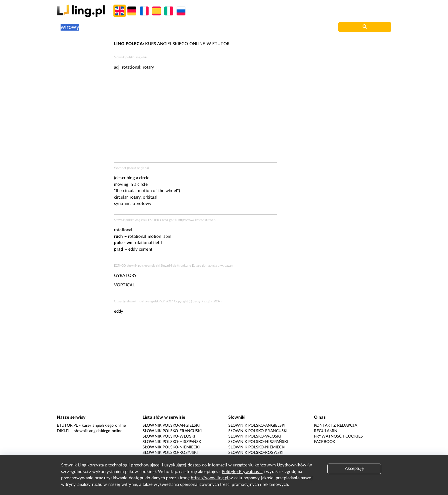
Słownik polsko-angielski (171, 426)
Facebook (325, 442)
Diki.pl (64, 431)
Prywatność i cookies (338, 436)
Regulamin (326, 431)
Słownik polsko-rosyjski (170, 453)
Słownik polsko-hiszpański (173, 442)
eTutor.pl (67, 426)
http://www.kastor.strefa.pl (197, 220)
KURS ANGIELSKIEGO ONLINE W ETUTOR (172, 44)
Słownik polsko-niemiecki (171, 447)
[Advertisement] (83, 62)
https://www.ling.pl (210, 478)
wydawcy (227, 266)
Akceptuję (354, 469)
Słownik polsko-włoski (169, 436)
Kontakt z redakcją (336, 426)
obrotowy (142, 204)
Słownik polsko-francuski (172, 431)
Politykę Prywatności (242, 472)
